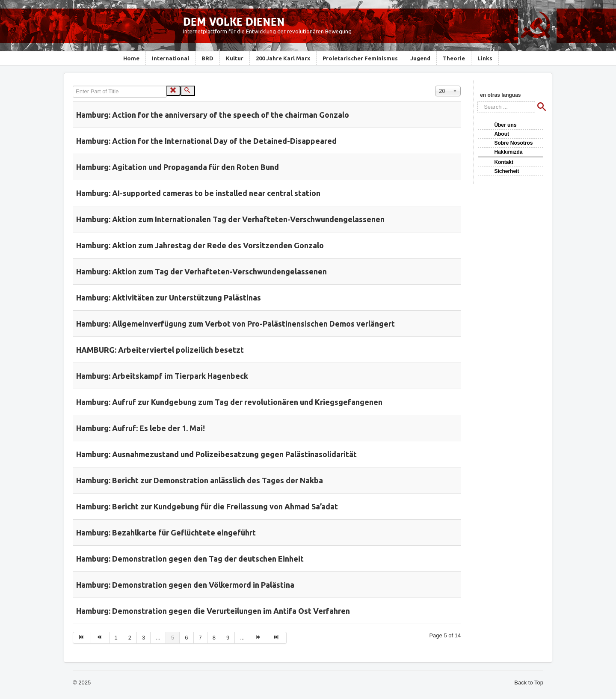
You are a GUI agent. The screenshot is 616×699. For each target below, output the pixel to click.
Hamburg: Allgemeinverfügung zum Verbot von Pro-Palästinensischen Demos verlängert (235, 324)
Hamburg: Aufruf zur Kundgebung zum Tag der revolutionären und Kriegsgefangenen (229, 402)
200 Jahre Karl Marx (283, 58)
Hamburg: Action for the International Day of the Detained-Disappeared (206, 141)
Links (485, 58)
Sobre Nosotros (513, 143)
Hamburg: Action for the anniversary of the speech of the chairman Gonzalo (213, 115)
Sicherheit (506, 171)
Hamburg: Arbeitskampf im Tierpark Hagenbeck (162, 376)
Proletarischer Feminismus (360, 58)
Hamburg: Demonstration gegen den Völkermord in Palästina (185, 585)
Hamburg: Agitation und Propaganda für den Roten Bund (178, 167)
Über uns (505, 125)
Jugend (420, 58)
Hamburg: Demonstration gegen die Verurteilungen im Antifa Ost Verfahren (213, 611)
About (502, 134)
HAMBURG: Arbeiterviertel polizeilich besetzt (160, 350)
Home (131, 58)
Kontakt (504, 162)
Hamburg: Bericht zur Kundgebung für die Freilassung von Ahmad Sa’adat (207, 506)
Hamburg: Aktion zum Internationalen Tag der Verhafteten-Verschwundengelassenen (230, 219)
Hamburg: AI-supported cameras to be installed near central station (198, 193)
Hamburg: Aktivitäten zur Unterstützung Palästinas (169, 297)
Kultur (235, 58)
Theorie (454, 58)
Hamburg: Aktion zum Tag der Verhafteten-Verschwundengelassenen (201, 271)
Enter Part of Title (73, 86)
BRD (207, 58)
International (170, 58)
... (158, 638)
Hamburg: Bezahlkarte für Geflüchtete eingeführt (166, 532)
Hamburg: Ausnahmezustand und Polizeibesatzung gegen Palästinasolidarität (216, 454)
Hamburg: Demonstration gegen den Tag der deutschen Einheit (190, 559)
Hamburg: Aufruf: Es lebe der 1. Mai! (141, 428)
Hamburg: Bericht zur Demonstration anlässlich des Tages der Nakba (200, 480)
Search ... (478, 101)
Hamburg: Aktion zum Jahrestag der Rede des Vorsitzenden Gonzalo (200, 245)
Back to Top (529, 683)
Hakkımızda (508, 152)
